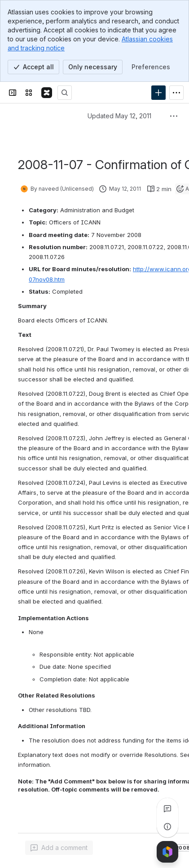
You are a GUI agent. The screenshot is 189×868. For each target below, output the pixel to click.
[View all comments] (167, 809)
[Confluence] (47, 93)
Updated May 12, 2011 (119, 116)
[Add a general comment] (59, 848)
